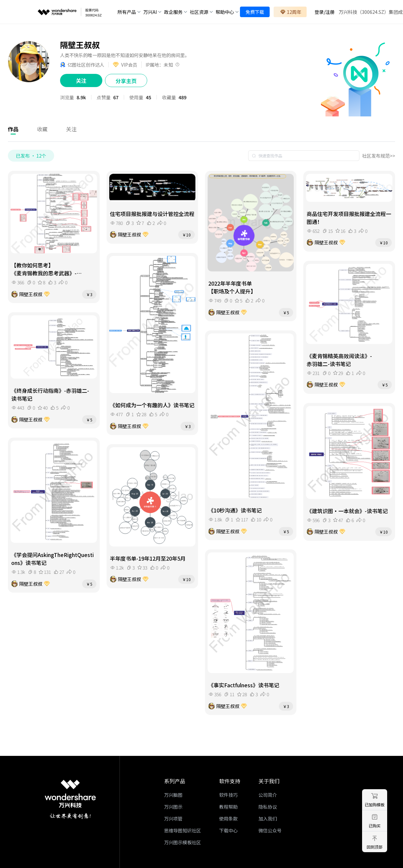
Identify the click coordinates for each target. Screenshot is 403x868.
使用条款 (228, 819)
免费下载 (255, 12)
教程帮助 (228, 807)
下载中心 (228, 830)
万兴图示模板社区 (183, 842)
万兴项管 (173, 819)
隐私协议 (268, 807)
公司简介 (268, 795)
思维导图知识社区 (183, 830)
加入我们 (268, 819)
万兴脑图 (173, 795)
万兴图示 (173, 807)
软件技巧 (228, 795)
